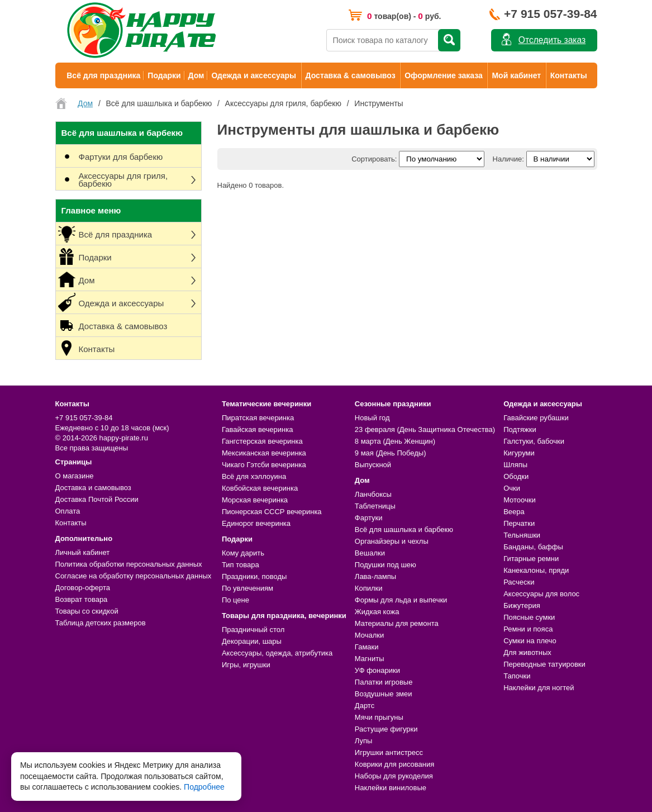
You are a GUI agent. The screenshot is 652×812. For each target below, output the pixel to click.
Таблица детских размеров (101, 623)
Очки (512, 488)
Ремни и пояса (528, 629)
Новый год (372, 418)
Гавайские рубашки (536, 418)
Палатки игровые (384, 682)
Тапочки (517, 676)
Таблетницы (375, 506)
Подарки (164, 75)
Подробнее (204, 787)
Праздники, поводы (254, 576)
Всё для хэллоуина (254, 476)
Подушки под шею (386, 565)
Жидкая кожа (377, 612)
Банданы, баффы (533, 547)
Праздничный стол (253, 630)
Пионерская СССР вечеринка (272, 512)
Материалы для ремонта (397, 623)
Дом (196, 75)
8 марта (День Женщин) (395, 441)
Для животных (527, 652)
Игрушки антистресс (389, 752)
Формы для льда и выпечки (401, 600)
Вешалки (370, 553)
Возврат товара (82, 599)
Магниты (370, 659)
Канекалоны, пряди (536, 570)
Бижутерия (522, 606)
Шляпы (515, 465)
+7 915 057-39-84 (550, 14)
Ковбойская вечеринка (260, 488)
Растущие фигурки (386, 729)
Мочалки (369, 635)
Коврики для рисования (394, 764)
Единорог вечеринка (256, 523)
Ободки (516, 476)
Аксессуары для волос (541, 594)
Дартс (365, 706)
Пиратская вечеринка (258, 418)
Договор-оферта (83, 588)
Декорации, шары (252, 641)
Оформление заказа (444, 75)
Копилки (369, 588)
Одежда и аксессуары (253, 75)
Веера (514, 512)
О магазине (75, 476)
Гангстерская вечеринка (262, 441)
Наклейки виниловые (391, 788)
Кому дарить (243, 553)
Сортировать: (374, 159)
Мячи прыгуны (379, 717)
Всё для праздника (103, 75)
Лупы (364, 741)
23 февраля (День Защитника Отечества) (425, 429)
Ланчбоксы (373, 494)
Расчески (519, 582)
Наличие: (508, 159)
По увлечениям (248, 588)
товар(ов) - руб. (404, 16)
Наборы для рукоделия (394, 776)
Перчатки (519, 523)
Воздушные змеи (384, 694)
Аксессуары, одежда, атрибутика (277, 653)
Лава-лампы (375, 576)
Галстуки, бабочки (534, 441)
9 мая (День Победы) (391, 453)
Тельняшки (522, 535)
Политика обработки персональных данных (129, 564)
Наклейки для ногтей (539, 688)
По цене (235, 600)
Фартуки (369, 518)
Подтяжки (520, 429)
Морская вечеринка (255, 500)
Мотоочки (520, 500)
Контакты (569, 75)
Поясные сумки (529, 617)
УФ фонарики (377, 670)
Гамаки (367, 647)
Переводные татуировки (544, 664)
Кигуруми (519, 453)
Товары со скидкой (87, 611)
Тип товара (241, 565)
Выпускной (373, 465)
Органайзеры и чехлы (392, 541)
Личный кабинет (83, 552)
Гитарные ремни (531, 559)
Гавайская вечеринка (258, 429)
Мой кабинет (516, 75)
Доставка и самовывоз (93, 488)
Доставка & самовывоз (351, 75)
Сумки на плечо (530, 641)
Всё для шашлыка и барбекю (404, 530)
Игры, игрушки (246, 665)
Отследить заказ (552, 40)
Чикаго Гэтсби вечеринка (264, 465)
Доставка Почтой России (97, 499)
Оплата (68, 511)
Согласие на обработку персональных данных (134, 576)
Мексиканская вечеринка (264, 453)
